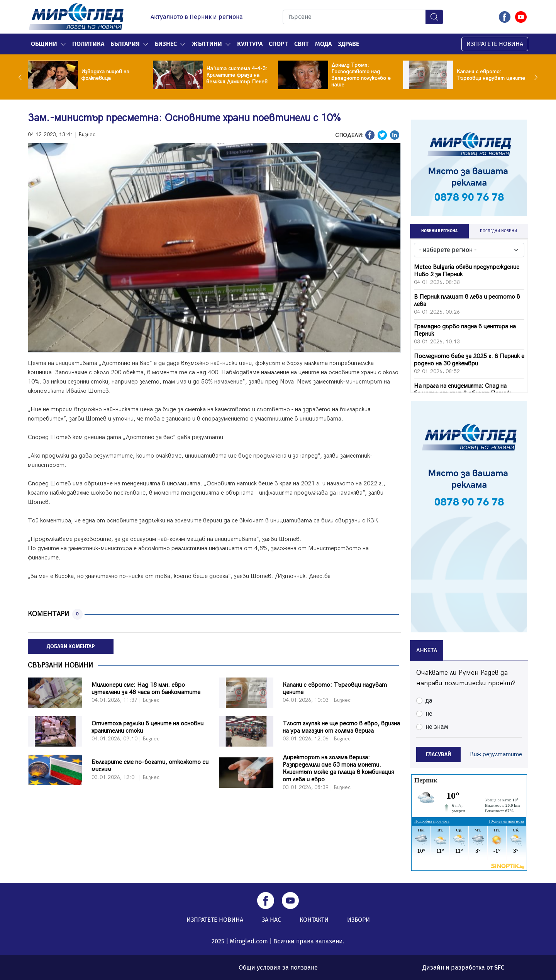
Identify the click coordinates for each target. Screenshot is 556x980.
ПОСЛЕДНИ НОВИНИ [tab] (498, 231)
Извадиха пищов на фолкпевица (105, 75)
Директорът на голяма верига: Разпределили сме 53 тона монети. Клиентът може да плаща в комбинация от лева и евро (338, 769)
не (429, 714)
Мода (323, 44)
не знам (437, 727)
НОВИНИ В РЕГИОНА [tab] (439, 231)
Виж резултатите (496, 754)
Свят (302, 44)
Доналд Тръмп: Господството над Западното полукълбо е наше (361, 75)
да (429, 700)
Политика (88, 44)
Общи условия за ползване (278, 967)
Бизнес (166, 44)
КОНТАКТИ (314, 920)
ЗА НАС (271, 920)
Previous (22, 77)
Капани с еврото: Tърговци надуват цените (491, 75)
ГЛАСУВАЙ (438, 754)
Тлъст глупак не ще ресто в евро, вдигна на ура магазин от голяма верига (341, 727)
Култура (250, 44)
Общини (44, 44)
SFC (499, 967)
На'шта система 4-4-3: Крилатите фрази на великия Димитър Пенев (237, 75)
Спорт (278, 44)
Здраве (348, 44)
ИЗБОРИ (359, 920)
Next (534, 77)
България (125, 44)
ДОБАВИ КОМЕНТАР (71, 646)
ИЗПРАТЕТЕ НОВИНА (495, 44)
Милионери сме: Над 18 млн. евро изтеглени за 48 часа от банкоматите (146, 689)
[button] (63, 44)
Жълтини (207, 44)
